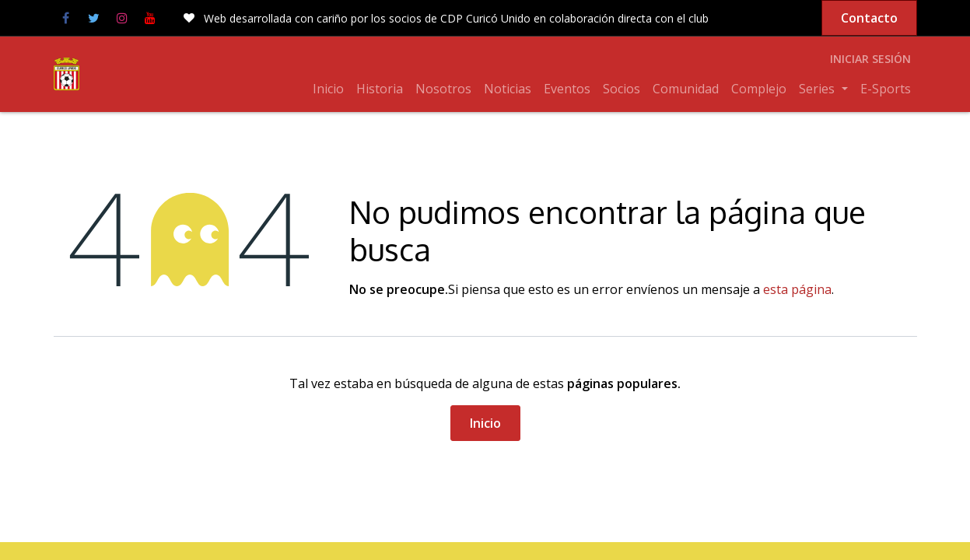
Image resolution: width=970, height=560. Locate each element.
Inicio (485, 423)
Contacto (869, 18)
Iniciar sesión (870, 59)
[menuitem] (328, 89)
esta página (797, 289)
